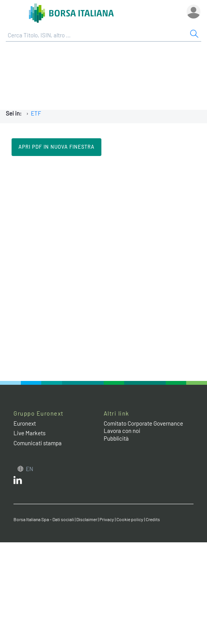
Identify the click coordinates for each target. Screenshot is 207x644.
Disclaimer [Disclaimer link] (87, 519)
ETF (36, 113)
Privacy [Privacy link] (107, 519)
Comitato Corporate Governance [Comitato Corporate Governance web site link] (143, 423)
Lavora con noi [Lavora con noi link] (122, 431)
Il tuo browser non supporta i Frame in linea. (103, 268)
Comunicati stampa (38, 443)
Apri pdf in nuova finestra (56, 147)
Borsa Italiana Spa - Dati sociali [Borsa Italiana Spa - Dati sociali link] (44, 519)
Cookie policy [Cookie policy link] (130, 519)
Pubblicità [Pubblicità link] (116, 438)
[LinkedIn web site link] (18, 482)
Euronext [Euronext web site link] (25, 423)
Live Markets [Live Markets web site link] (29, 433)
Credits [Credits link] (153, 519)
